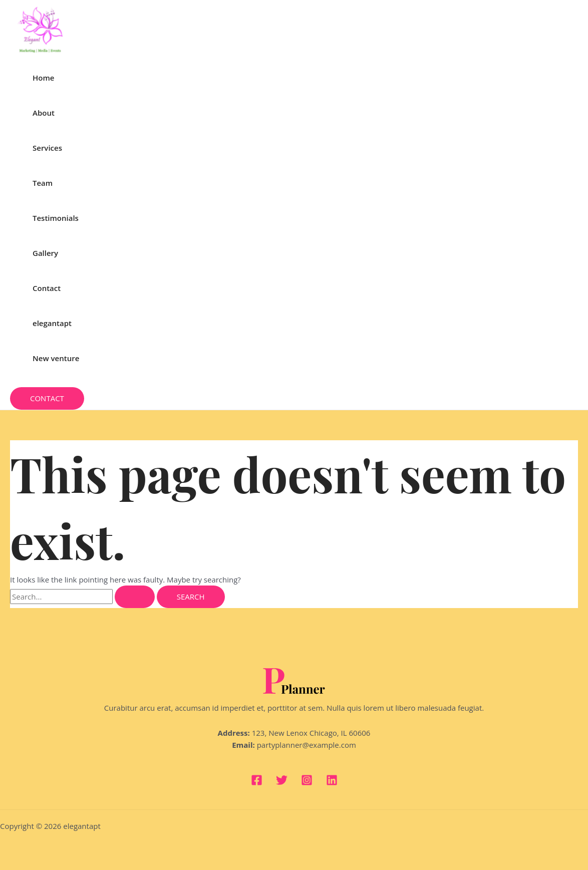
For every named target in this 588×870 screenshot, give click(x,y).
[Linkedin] (332, 783)
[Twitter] (282, 783)
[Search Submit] (135, 597)
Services (47, 148)
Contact (47, 288)
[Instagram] (307, 783)
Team (43, 183)
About (44, 113)
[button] (47, 398)
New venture (56, 358)
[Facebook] (257, 783)
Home (43, 78)
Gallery (45, 253)
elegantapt (52, 323)
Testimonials (56, 218)
